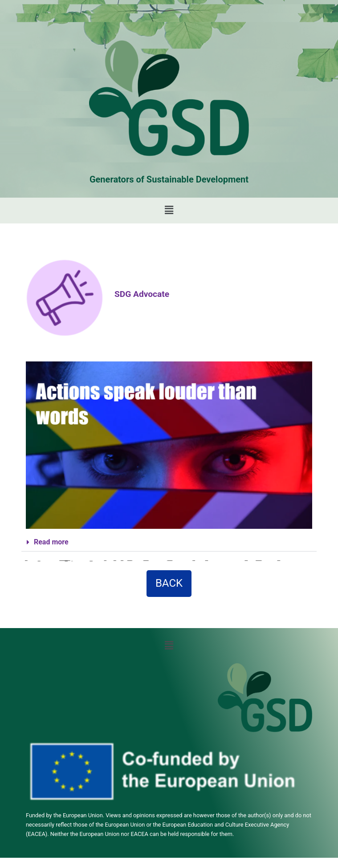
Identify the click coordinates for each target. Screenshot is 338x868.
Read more (51, 542)
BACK (169, 583)
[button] (169, 211)
